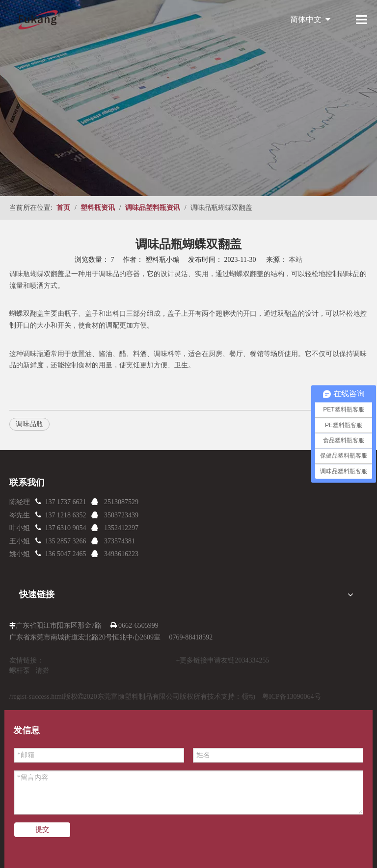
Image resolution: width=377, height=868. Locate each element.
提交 (42, 830)
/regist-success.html (37, 697)
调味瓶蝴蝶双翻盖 (37, 274)
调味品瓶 (29, 424)
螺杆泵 (20, 671)
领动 (248, 697)
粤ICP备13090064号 (292, 697)
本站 (296, 260)
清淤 (42, 671)
